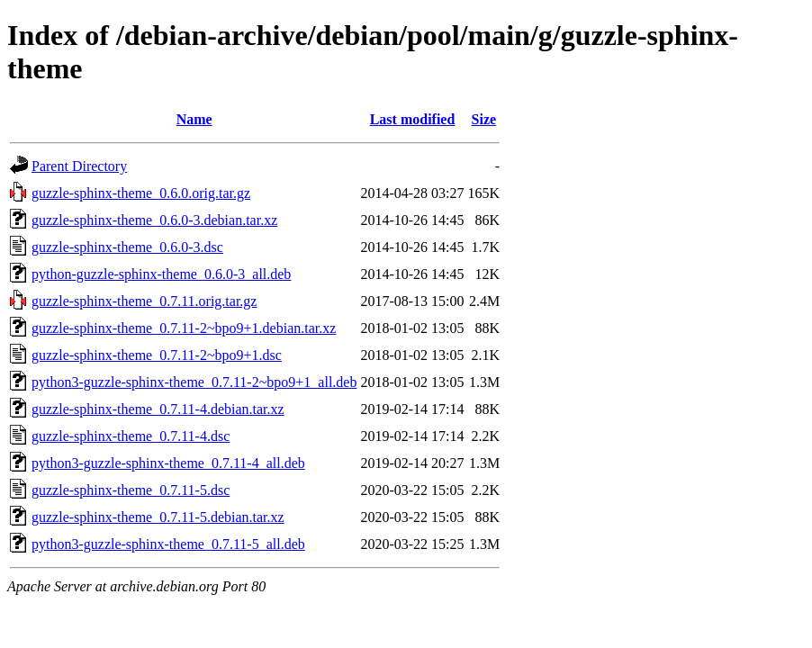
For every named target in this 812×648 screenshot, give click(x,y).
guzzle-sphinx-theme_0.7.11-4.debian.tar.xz (158, 409)
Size (484, 119)
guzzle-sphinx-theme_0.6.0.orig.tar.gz (141, 193)
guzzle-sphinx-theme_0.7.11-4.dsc (131, 436)
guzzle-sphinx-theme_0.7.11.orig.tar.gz (144, 301)
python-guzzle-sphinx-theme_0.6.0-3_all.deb (161, 274)
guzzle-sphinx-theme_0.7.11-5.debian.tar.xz (158, 517)
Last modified (413, 119)
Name (194, 119)
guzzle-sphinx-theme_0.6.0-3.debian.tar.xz (154, 220)
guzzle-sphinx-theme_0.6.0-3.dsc (127, 247)
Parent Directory (79, 166)
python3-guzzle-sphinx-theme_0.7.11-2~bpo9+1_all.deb (194, 382)
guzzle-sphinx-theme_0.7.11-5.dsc (131, 490)
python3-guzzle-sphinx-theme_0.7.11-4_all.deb (168, 463)
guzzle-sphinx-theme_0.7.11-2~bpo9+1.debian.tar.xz (184, 328)
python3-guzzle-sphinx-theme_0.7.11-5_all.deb (168, 544)
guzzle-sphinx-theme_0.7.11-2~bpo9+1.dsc (157, 355)
